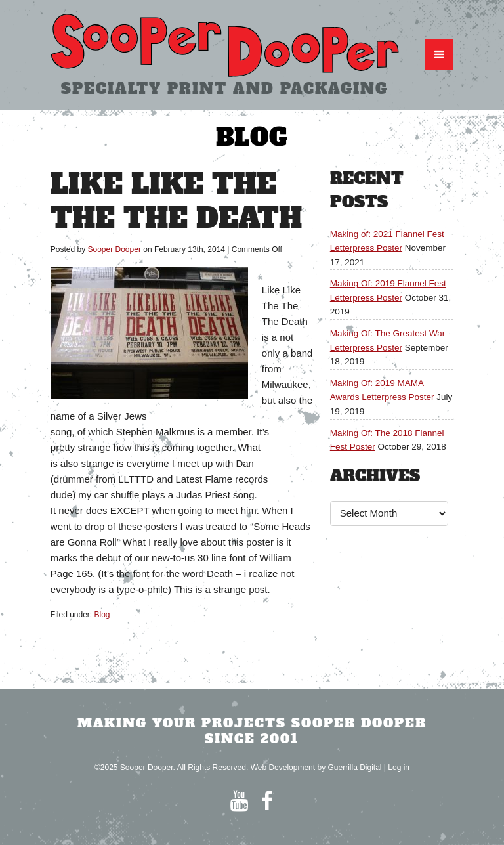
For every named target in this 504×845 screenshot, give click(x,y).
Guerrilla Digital (354, 768)
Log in (399, 768)
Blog (102, 615)
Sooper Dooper (115, 249)
